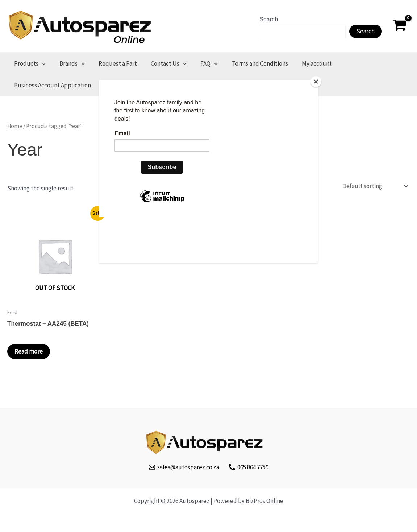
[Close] (316, 82)
